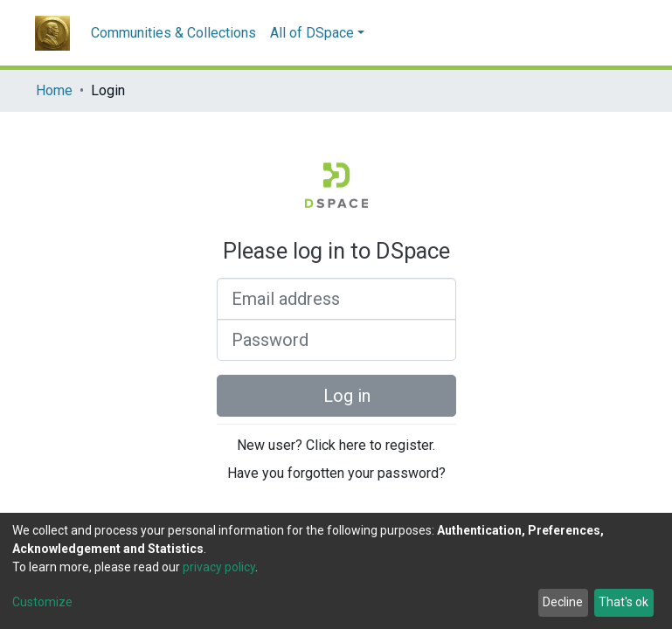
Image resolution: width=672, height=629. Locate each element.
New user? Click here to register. (336, 445)
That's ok (624, 602)
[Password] (336, 340)
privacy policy (219, 567)
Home (54, 90)
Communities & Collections (173, 33)
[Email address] (336, 299)
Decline (563, 602)
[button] (624, 33)
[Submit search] (597, 33)
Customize (42, 602)
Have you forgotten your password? (336, 473)
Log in (336, 396)
